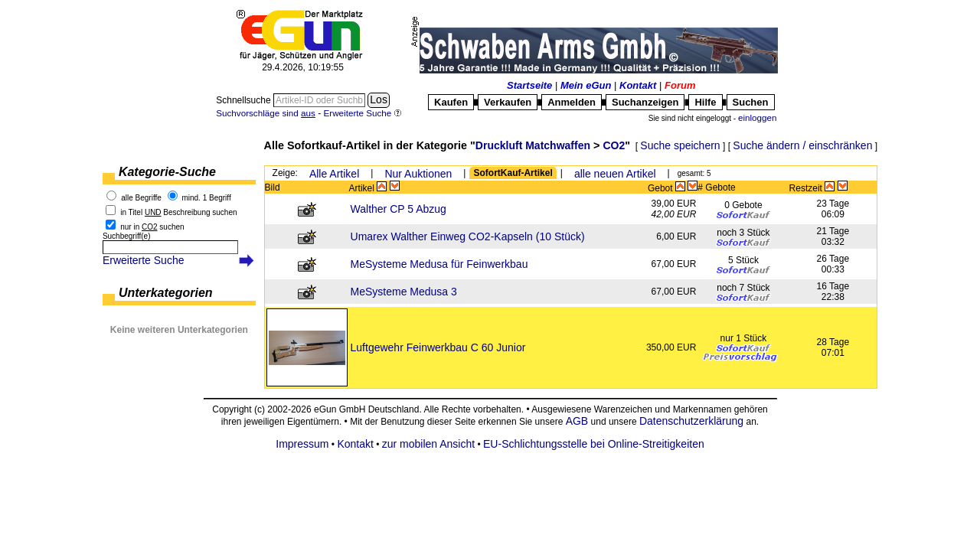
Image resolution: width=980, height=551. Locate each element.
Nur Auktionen (418, 174)
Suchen (751, 102)
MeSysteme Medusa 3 (404, 292)
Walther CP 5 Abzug (399, 209)
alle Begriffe (141, 198)
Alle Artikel (334, 174)
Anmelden (572, 102)
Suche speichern (680, 145)
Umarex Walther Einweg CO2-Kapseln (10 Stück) (468, 236)
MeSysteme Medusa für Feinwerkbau (439, 264)
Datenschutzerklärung (691, 421)
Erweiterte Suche (144, 260)
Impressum (302, 444)
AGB (577, 421)
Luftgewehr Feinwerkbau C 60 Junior (438, 347)
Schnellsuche (245, 100)
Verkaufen (508, 102)
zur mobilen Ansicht (428, 444)
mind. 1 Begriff (206, 198)
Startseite (529, 85)
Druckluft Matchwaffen (533, 145)
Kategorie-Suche (167, 172)
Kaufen (451, 102)
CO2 (614, 145)
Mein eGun (586, 85)
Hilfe (705, 102)
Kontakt (638, 85)
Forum (680, 85)
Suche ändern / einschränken (802, 145)
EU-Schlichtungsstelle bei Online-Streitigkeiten (594, 444)
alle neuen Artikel (615, 174)
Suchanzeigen (645, 102)
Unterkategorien (166, 293)
